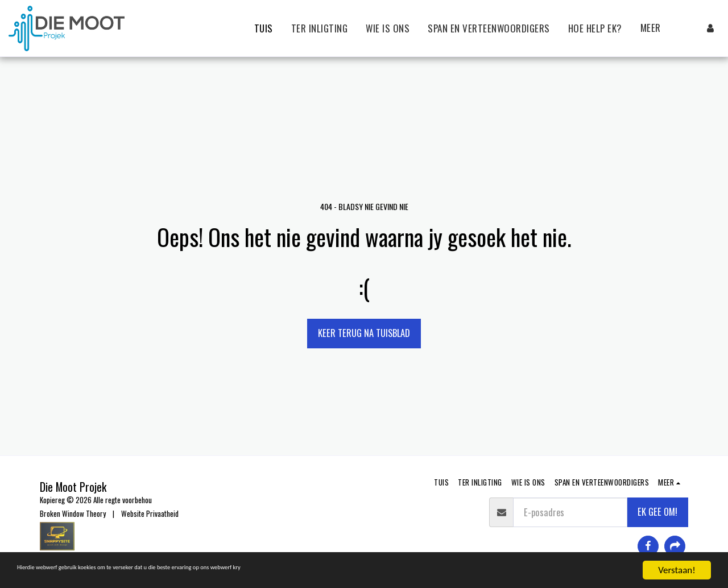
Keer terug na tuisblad (364, 333)
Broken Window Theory (73, 513)
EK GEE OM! (657, 511)
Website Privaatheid (150, 513)
